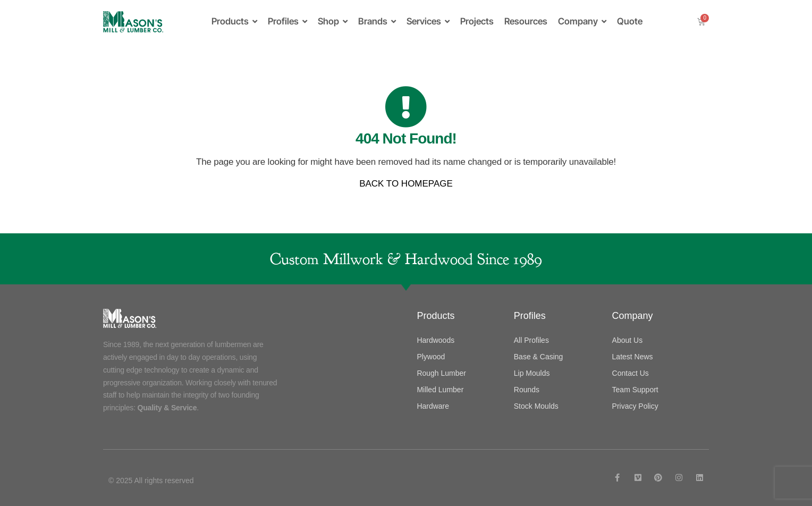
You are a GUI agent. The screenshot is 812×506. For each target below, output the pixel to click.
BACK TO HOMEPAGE (406, 184)
